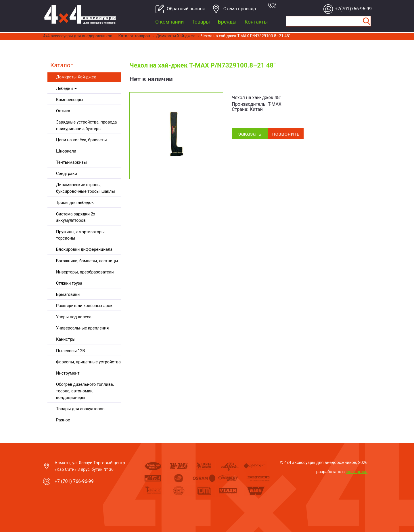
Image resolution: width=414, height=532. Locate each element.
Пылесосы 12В (71, 351)
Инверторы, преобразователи (85, 272)
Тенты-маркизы (71, 162)
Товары (201, 22)
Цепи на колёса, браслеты (82, 140)
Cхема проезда (240, 9)
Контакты (256, 22)
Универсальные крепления (82, 328)
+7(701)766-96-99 (352, 9)
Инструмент (68, 373)
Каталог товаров (134, 36)
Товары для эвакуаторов (80, 409)
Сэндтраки (67, 174)
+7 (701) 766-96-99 (74, 481)
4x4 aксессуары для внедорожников (78, 36)
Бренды (227, 22)
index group (357, 472)
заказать (250, 134)
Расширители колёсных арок (84, 306)
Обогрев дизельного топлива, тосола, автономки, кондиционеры (85, 391)
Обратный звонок (184, 9)
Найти (366, 21)
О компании (169, 22)
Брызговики (68, 295)
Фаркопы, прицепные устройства (88, 362)
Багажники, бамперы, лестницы (87, 261)
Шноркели (66, 151)
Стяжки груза (69, 283)
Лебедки (66, 89)
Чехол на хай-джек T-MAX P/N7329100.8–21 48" (246, 36)
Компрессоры (70, 100)
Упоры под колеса (74, 317)
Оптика (63, 111)
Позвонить (286, 134)
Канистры (66, 339)
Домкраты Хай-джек (176, 36)
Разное (63, 420)
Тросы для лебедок (75, 203)
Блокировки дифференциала (84, 249)
